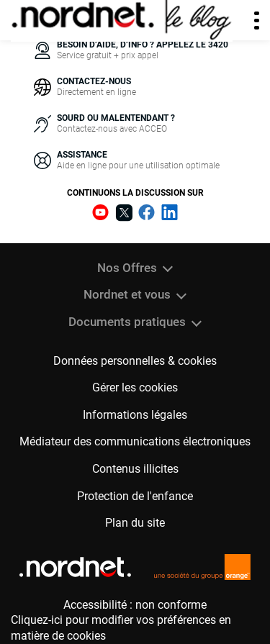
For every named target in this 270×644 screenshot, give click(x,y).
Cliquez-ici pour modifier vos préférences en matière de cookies (121, 628)
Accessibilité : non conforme (135, 605)
